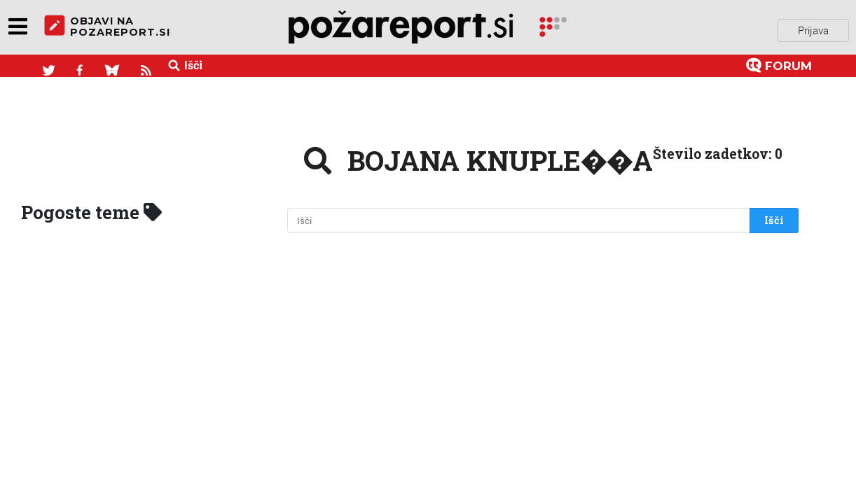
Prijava (813, 27)
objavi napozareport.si (107, 27)
